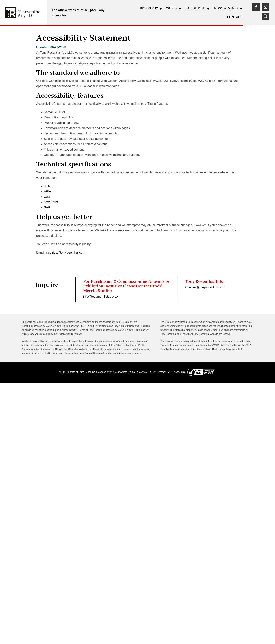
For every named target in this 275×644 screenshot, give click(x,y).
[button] (265, 16)
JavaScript (51, 202)
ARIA (47, 191)
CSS (47, 197)
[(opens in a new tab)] (256, 7)
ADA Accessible (177, 372)
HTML (48, 186)
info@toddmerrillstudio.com (102, 297)
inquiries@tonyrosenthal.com (65, 252)
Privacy (162, 372)
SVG (47, 207)
